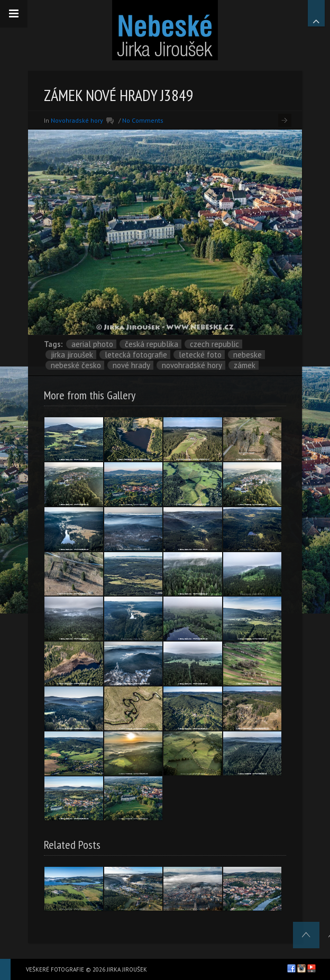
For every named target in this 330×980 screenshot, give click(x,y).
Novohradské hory (77, 120)
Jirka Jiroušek (72, 355)
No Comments (143, 120)
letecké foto (200, 355)
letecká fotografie (136, 355)
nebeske (247, 355)
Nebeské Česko (76, 365)
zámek (245, 365)
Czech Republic (214, 344)
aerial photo (92, 344)
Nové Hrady (131, 365)
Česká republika (152, 344)
